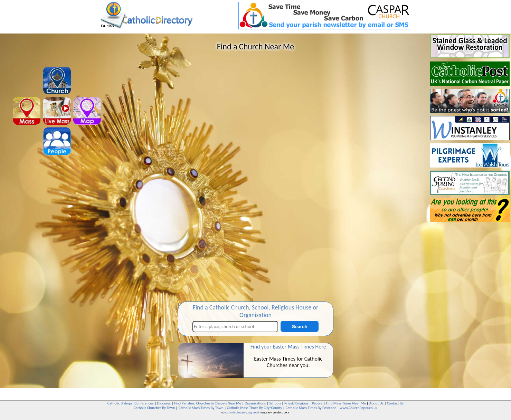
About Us (376, 403)
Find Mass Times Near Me (346, 403)
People (317, 403)
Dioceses (164, 403)
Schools (275, 403)
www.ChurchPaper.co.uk (359, 408)
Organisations (255, 403)
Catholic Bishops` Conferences (131, 403)
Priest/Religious (296, 403)
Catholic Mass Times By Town (201, 408)
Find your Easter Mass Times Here (288, 347)
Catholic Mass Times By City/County (255, 408)
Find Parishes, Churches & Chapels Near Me (208, 403)
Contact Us (395, 403)
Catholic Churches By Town (154, 408)
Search (300, 327)
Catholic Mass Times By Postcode (311, 408)
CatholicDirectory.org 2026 (242, 412)
